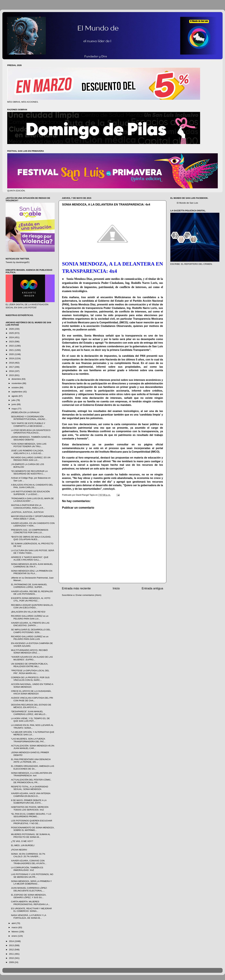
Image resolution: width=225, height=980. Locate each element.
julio (14, 400)
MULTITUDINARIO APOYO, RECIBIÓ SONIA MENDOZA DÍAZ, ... (29, 651)
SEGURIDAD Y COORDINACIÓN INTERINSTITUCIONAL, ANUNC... (29, 418)
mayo (15, 409)
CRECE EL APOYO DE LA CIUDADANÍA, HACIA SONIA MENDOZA (31, 692)
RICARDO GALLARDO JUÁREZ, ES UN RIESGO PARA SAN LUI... (31, 459)
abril (14, 923)
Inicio (116, 588)
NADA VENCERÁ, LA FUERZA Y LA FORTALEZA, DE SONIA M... (29, 917)
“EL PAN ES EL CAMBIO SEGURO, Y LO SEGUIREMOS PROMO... (31, 815)
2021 (12, 350)
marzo (15, 927)
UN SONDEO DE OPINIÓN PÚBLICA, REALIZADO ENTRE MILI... (30, 665)
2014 (12, 941)
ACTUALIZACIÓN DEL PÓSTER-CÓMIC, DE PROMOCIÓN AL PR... (31, 781)
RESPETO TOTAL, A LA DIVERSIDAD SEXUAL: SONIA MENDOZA (30, 788)
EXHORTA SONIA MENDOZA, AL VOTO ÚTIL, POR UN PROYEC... (31, 599)
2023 (12, 342)
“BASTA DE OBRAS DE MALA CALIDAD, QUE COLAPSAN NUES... (31, 538)
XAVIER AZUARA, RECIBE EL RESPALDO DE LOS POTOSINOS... (32, 593)
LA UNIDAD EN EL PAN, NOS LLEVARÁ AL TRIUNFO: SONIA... (32, 726)
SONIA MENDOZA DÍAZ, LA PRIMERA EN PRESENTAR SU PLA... (32, 572)
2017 (12, 367)
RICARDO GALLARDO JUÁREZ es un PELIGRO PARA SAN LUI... (30, 617)
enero (15, 936)
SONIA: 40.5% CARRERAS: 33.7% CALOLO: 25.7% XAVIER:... (28, 855)
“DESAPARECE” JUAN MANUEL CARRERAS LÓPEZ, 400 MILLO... (29, 713)
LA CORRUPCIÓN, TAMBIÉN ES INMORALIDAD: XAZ (27, 869)
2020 (12, 354)
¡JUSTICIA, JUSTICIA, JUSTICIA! (27, 512)
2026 (12, 329)
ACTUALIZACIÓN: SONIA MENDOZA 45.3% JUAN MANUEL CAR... (33, 747)
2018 (12, 363)
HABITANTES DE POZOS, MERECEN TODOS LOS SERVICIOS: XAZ (30, 808)
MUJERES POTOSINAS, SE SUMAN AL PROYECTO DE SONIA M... (31, 836)
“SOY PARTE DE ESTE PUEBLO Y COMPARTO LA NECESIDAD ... (28, 425)
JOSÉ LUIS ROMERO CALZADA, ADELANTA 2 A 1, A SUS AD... (27, 452)
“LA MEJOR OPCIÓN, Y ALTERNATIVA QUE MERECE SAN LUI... (33, 733)
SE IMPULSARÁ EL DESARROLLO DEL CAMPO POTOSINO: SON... (31, 631)
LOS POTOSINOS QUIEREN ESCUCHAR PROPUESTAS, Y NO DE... (32, 822)
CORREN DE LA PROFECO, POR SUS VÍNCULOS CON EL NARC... (30, 679)
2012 (12, 950)
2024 (12, 337)
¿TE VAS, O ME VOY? (22, 841)
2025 (12, 333)
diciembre (17, 379)
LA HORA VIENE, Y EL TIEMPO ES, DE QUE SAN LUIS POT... (30, 720)
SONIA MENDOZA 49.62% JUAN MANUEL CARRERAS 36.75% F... (32, 565)
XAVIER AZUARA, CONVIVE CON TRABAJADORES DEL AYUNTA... (29, 862)
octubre (16, 387)
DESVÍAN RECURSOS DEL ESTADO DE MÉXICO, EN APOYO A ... (31, 706)
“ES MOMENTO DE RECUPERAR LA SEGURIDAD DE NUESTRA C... (29, 472)
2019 (12, 358)
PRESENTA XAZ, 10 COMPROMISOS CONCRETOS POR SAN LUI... (30, 531)
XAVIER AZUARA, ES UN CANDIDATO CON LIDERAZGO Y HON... (33, 524)
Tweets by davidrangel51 (18, 262)
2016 (12, 371)
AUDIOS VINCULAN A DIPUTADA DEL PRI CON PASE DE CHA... (32, 699)
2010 (12, 958)
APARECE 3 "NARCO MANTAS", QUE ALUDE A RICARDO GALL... (30, 558)
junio (14, 404)
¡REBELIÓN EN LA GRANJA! (25, 412)
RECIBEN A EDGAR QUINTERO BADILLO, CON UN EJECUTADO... (32, 606)
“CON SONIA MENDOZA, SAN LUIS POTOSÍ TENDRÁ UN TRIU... (29, 445)
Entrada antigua (152, 588)
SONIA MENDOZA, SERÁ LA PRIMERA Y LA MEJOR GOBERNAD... (31, 882)
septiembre (17, 392)
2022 (12, 346)
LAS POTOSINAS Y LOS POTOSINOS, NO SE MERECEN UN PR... (32, 876)
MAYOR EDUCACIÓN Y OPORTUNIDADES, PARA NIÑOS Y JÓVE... (33, 518)
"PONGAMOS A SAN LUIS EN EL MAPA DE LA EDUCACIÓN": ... (32, 500)
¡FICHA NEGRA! (19, 850)
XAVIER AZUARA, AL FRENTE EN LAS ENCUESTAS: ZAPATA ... (30, 624)
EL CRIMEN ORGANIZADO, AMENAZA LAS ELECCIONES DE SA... (33, 767)
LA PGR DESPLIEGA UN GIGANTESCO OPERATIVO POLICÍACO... (31, 431)
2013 (12, 945)
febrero (15, 932)
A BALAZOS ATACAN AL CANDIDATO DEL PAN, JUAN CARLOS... (32, 486)
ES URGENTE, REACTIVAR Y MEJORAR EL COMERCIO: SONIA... (32, 910)
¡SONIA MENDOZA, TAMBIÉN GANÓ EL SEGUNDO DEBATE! (31, 438)
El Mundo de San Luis (187, 203)
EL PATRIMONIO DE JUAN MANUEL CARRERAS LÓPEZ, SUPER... (29, 586)
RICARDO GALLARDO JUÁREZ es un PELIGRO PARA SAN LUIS (30, 638)
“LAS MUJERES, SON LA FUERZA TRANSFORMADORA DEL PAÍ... (28, 740)
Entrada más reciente (76, 588)
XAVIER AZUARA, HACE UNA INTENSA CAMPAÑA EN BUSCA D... (31, 795)
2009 (12, 962)
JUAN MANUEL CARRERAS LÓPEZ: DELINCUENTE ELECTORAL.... (29, 889)
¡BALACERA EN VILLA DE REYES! (28, 612)
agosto (15, 396)
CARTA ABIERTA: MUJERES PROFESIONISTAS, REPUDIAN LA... (30, 903)
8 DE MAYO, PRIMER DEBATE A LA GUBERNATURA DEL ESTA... (29, 802)
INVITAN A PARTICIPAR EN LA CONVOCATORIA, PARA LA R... (28, 506)
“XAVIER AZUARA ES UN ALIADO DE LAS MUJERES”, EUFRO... (32, 658)
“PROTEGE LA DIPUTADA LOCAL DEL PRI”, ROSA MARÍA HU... (30, 672)
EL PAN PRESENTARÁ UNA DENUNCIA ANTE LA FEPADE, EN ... (31, 761)
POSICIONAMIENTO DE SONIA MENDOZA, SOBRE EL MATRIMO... (33, 829)
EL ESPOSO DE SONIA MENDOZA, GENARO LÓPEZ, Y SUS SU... (29, 896)
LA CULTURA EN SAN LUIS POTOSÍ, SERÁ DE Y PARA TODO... (33, 552)
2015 (12, 375)
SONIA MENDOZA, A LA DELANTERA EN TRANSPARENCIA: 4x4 (32, 774)
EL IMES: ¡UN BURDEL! (23, 845)
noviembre (17, 383)
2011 (12, 954)
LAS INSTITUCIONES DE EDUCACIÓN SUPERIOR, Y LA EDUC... (30, 493)
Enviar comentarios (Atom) (89, 595)
